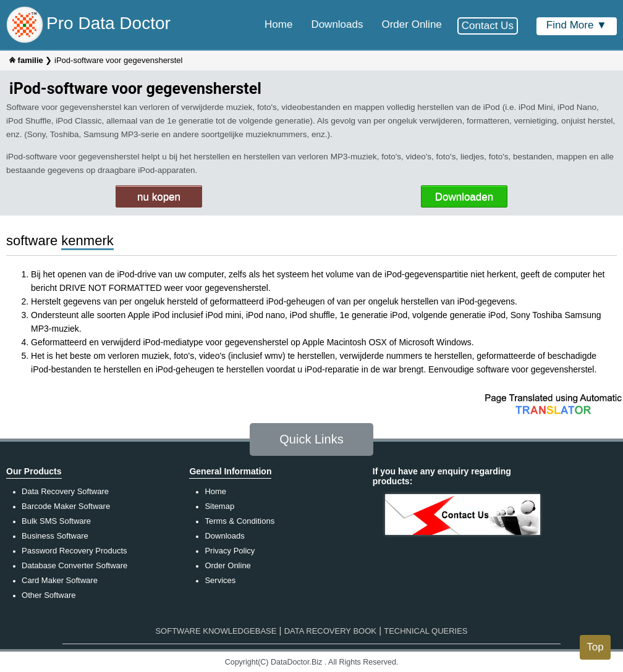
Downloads (224, 536)
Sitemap (219, 506)
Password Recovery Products (74, 551)
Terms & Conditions (239, 521)
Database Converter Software (74, 565)
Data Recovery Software (65, 491)
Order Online (227, 565)
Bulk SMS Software (56, 521)
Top (595, 647)
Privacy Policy (230, 551)
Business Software (55, 536)
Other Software (49, 595)
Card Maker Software (60, 580)
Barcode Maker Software (66, 506)
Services (220, 580)
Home (215, 491)
